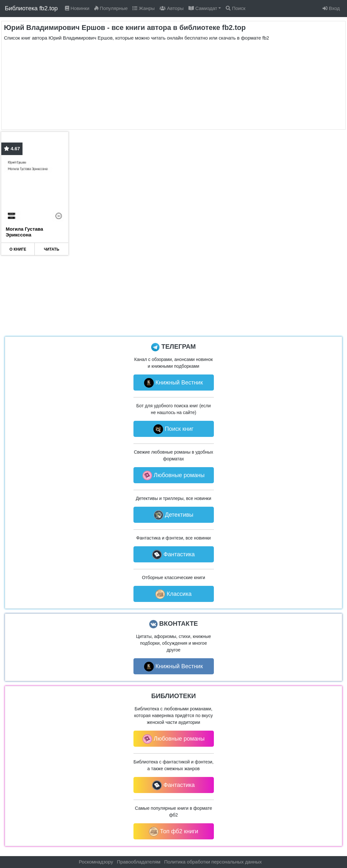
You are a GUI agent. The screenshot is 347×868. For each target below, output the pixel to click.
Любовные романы (173, 476)
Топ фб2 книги (174, 832)
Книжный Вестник (173, 383)
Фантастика (173, 555)
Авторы (172, 8)
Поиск (236, 8)
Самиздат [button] (203, 8)
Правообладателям (138, 862)
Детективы (174, 515)
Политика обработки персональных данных (213, 862)
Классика (173, 594)
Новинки (77, 8)
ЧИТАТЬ (51, 249)
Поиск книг (173, 429)
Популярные (111, 8)
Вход (331, 8)
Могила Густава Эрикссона (24, 232)
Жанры (144, 8)
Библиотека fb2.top (31, 8)
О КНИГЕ (18, 249)
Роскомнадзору (96, 862)
